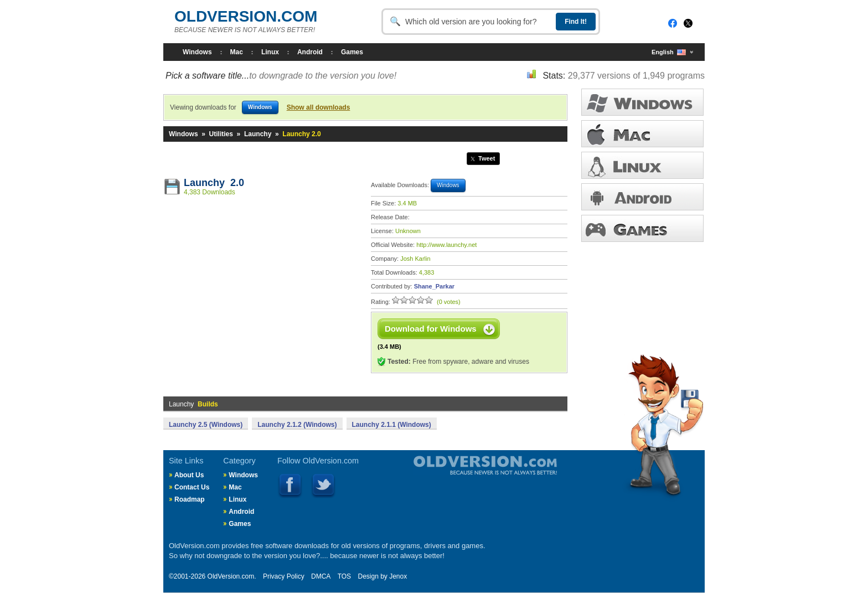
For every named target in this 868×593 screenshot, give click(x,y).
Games (352, 52)
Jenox (398, 576)
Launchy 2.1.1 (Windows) (392, 425)
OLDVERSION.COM (246, 16)
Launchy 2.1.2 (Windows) (297, 425)
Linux (270, 52)
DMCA (321, 576)
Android (310, 52)
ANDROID (642, 197)
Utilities (221, 134)
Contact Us (192, 487)
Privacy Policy (284, 576)
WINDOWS (642, 102)
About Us (189, 475)
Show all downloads (319, 107)
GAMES (642, 228)
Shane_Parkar (434, 286)
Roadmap (190, 499)
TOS (344, 576)
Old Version (456, 475)
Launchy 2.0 (214, 183)
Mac (237, 52)
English (669, 52)
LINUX (642, 165)
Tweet (487, 158)
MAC (642, 134)
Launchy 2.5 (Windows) (206, 425)
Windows (197, 52)
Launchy (258, 134)
